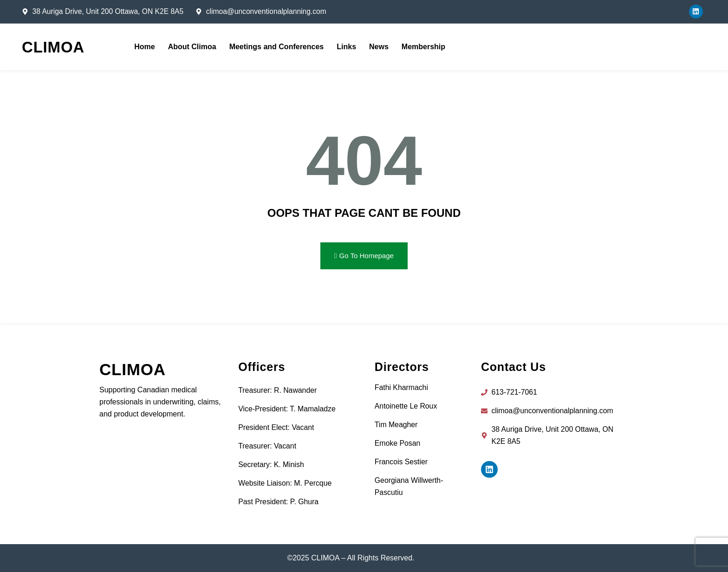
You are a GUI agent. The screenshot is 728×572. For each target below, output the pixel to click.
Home (144, 47)
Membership (423, 47)
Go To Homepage (364, 256)
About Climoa (192, 47)
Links (346, 47)
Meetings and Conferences (277, 47)
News (379, 47)
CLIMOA (53, 47)
